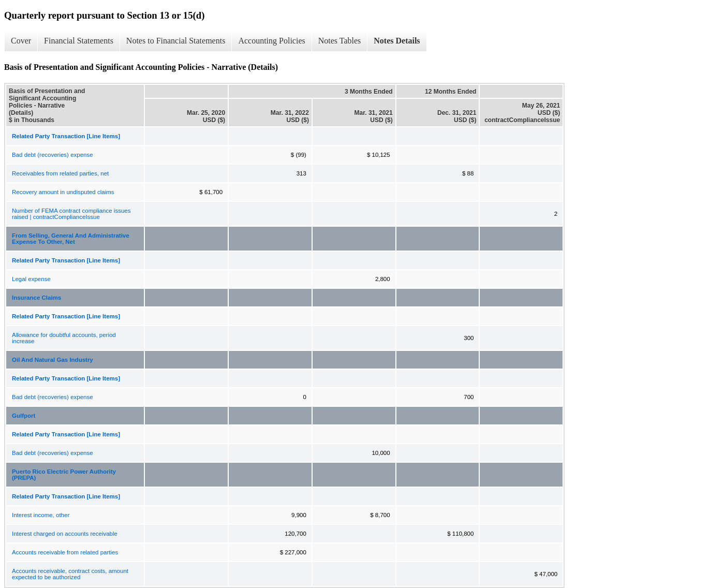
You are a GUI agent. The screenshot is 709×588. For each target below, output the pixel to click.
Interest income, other (41, 515)
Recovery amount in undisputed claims (63, 192)
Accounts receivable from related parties (65, 552)
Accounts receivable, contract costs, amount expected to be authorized (70, 574)
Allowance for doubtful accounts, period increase (64, 338)
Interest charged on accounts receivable (65, 534)
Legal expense (31, 279)
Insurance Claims (36, 298)
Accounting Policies (271, 41)
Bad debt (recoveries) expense (53, 155)
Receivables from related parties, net (60, 173)
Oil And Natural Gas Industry (53, 360)
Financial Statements (79, 41)
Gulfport (24, 416)
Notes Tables (340, 41)
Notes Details (397, 41)
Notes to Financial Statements (176, 41)
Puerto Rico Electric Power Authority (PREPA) (64, 475)
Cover (21, 41)
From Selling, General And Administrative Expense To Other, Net (71, 239)
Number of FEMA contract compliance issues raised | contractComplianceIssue (71, 214)
